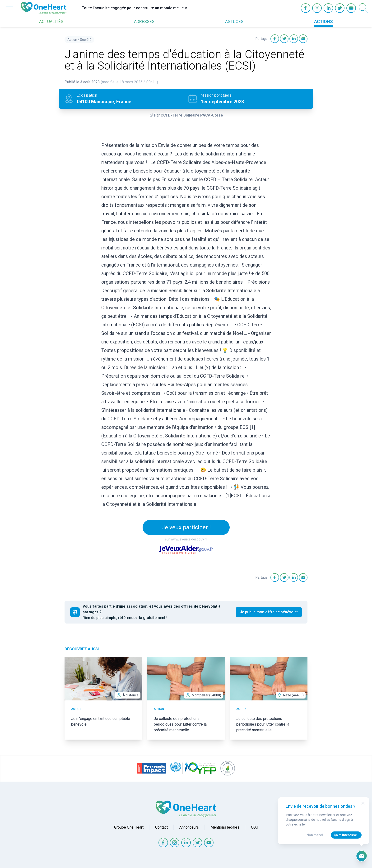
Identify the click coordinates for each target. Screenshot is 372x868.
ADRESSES (144, 21)
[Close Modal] (363, 803)
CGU (255, 827)
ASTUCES (234, 21)
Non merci (315, 835)
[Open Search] (363, 8)
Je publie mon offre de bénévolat (269, 612)
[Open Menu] (9, 8)
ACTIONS (323, 21)
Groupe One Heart (129, 827)
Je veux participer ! (186, 527)
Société (86, 40)
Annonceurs (189, 827)
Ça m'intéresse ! (346, 835)
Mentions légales (225, 827)
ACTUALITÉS (51, 21)
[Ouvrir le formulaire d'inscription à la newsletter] (362, 856)
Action (72, 40)
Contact (161, 827)
